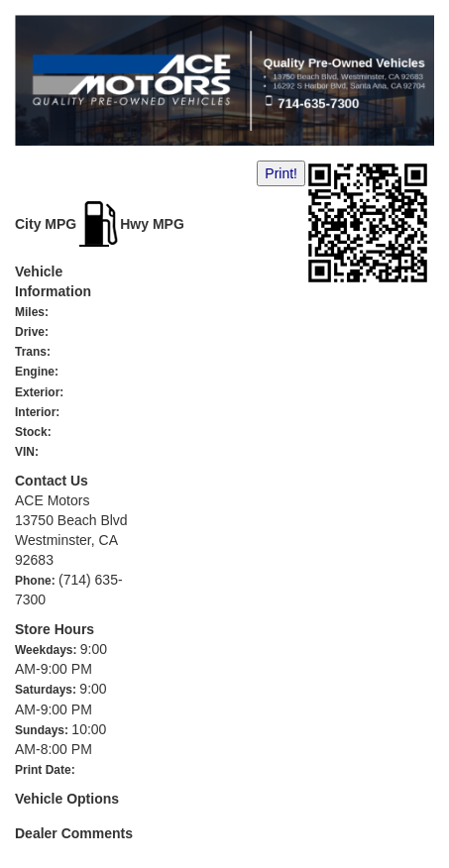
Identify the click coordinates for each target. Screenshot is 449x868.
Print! (281, 173)
